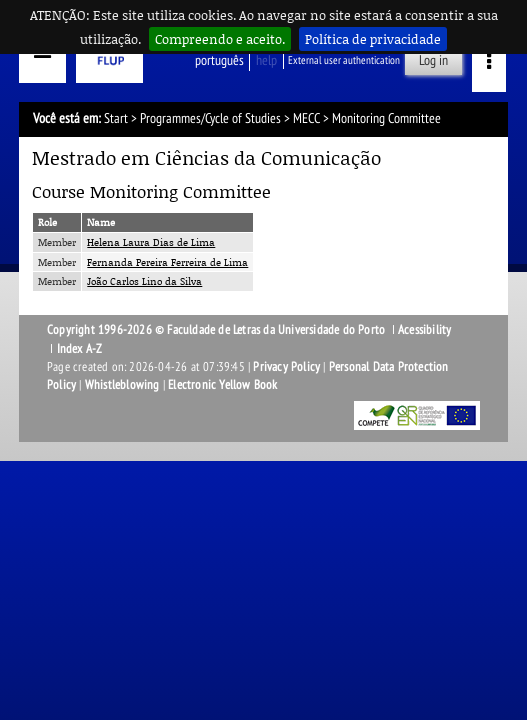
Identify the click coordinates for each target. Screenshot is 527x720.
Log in (433, 60)
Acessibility (424, 330)
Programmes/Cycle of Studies (210, 118)
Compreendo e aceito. (220, 39)
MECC (306, 118)
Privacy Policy (286, 367)
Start (116, 118)
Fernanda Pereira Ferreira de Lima (167, 262)
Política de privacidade (373, 39)
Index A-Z (80, 349)
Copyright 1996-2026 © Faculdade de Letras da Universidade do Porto (217, 330)
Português (219, 60)
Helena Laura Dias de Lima (151, 242)
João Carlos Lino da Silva (144, 281)
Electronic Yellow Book (222, 385)
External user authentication (344, 60)
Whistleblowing (122, 385)
